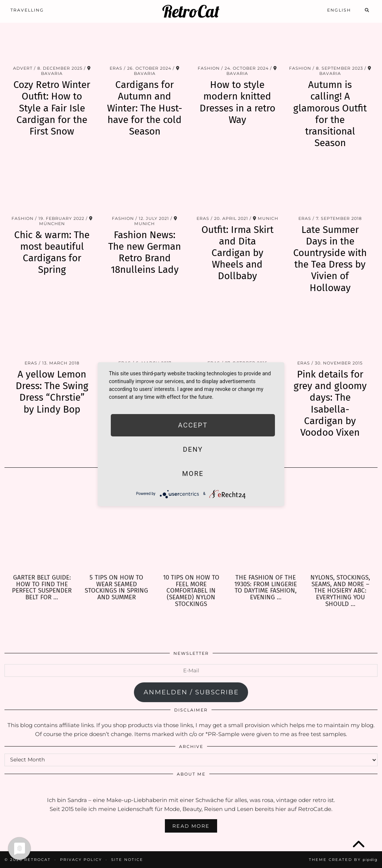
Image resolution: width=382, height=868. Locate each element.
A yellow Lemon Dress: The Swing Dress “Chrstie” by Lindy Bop (52, 392)
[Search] (367, 10)
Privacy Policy (81, 860)
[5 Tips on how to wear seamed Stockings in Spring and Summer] (116, 525)
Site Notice (127, 860)
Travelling (27, 10)
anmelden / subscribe (191, 692)
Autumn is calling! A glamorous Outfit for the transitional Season (330, 114)
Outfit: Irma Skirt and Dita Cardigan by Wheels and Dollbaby (237, 253)
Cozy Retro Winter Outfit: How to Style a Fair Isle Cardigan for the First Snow (52, 108)
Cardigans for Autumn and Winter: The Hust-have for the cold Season (145, 108)
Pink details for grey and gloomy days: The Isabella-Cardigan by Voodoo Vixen (330, 403)
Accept (193, 425)
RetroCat (191, 11)
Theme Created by (343, 860)
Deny (193, 449)
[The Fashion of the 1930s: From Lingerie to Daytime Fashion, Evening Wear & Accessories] (266, 525)
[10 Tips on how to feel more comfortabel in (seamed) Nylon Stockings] (191, 525)
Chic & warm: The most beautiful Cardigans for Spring (52, 252)
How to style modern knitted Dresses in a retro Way (237, 102)
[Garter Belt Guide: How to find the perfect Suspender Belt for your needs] (42, 525)
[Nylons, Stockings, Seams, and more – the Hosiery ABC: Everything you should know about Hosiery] (340, 525)
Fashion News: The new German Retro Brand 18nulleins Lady (145, 252)
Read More (191, 826)
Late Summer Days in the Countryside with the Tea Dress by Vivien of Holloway (330, 259)
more (193, 474)
